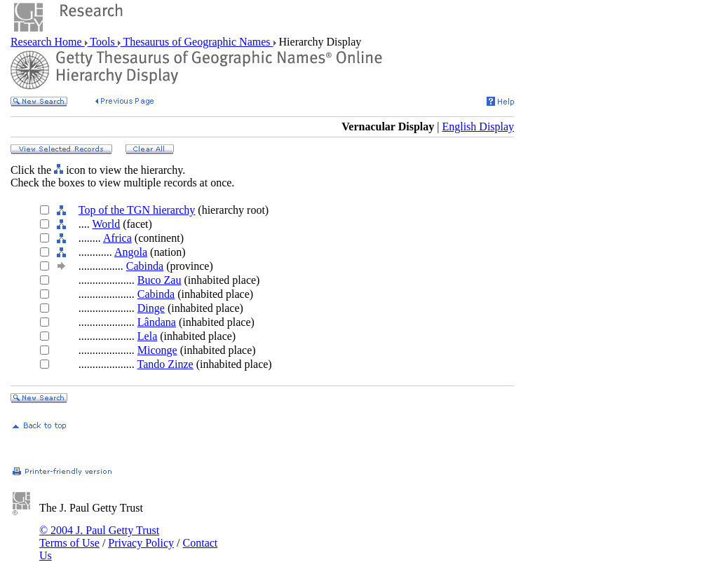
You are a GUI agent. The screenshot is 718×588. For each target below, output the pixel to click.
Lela (147, 336)
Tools (103, 42)
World (107, 224)
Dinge (151, 308)
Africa (117, 238)
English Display (478, 127)
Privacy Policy (141, 543)
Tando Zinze (165, 364)
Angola (131, 252)
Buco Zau (160, 280)
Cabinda (145, 266)
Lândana (157, 322)
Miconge (157, 350)
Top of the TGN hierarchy (137, 210)
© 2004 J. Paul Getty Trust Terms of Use (99, 536)
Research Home (48, 42)
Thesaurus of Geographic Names (197, 42)
